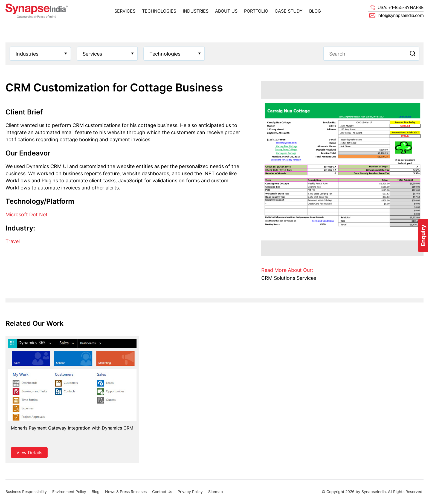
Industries (196, 11)
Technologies (159, 11)
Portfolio (256, 11)
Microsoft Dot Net (27, 214)
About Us (226, 11)
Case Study (289, 11)
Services (125, 11)
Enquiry (423, 236)
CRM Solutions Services (289, 278)
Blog (315, 11)
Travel (13, 241)
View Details (29, 453)
